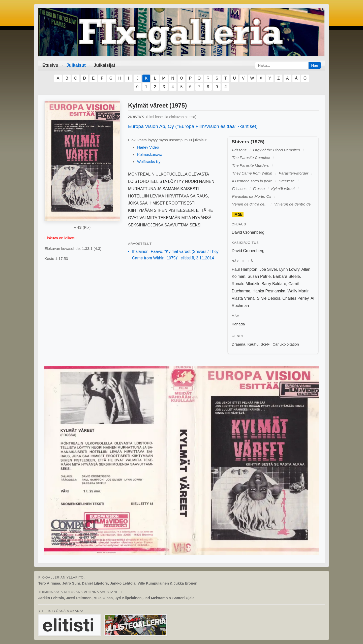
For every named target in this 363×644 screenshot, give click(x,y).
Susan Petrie (259, 276)
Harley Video (148, 147)
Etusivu (50, 65)
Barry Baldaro (274, 284)
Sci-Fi (266, 344)
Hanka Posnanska (269, 291)
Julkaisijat (104, 65)
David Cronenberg (248, 232)
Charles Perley (295, 298)
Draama (238, 344)
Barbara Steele (286, 276)
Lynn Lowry (289, 269)
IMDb (238, 215)
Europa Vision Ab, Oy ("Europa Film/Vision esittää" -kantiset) (193, 126)
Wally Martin (298, 291)
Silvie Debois (268, 298)
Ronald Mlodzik (245, 284)
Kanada (238, 324)
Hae (315, 65)
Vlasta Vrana (243, 298)
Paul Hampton (244, 269)
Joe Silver (268, 269)
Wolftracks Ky (149, 162)
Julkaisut (76, 65)
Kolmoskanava (150, 155)
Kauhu (253, 344)
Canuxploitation (286, 344)
